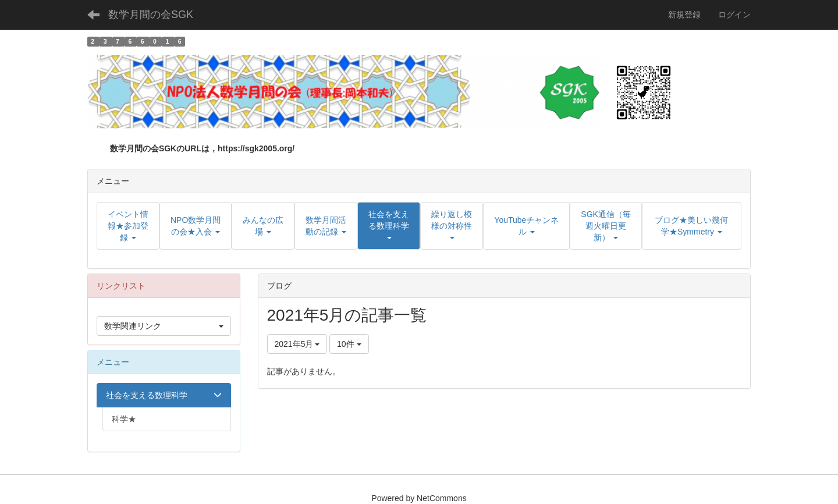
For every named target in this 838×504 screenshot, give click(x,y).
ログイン (734, 15)
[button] (389, 226)
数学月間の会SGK (151, 15)
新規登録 (684, 15)
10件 (349, 344)
